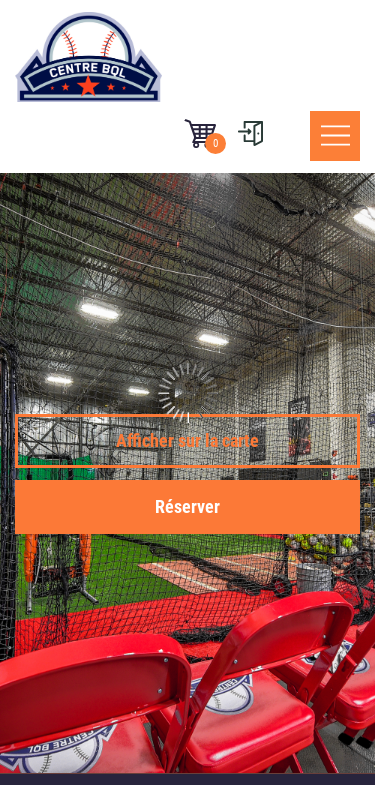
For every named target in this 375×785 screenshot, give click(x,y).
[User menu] (250, 133)
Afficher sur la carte (187, 440)
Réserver (187, 506)
